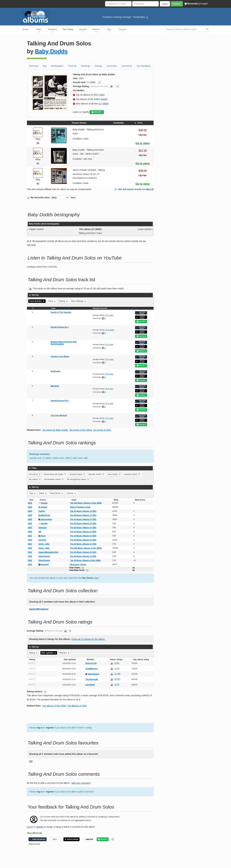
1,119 (117, 668)
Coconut (42, 540)
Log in (30, 827)
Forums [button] (123, 30)
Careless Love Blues (60, 356)
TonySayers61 (92, 679)
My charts (35, 479)
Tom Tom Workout (59, 415)
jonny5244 (90, 685)
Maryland (55, 386)
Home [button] (25, 29)
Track (52, 301)
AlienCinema (44, 556)
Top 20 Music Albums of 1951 (83, 552)
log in (40, 728)
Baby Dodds (51, 51)
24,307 (117, 679)
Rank (43, 493)
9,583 (117, 663)
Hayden (43, 503)
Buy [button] (109, 30)
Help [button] (39, 30)
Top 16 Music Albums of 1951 (83, 536)
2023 (30, 536)
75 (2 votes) (110, 330)
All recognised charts (78, 479)
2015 (30, 565)
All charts (35, 474)
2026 (30, 503)
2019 (30, 544)
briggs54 (43, 565)
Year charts (114, 474)
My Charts (88, 578)
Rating (64, 301)
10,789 (117, 674)
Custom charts (132, 474)
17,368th (104, 104)
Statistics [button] (53, 30)
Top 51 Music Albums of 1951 (83, 532)
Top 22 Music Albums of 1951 (83, 511)
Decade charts (96, 474)
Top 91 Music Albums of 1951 (83, 519)
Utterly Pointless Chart (80, 507)
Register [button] (177, 4)
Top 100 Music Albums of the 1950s (86, 503)
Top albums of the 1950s (54, 706)
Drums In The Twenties (61, 312)
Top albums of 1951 (77, 706)
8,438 (117, 685)
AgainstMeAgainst (39, 609)
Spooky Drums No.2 (60, 401)
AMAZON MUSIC (141, 313)
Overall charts (77, 474)
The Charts (68, 29)
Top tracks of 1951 (102, 430)
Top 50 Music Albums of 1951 (83, 540)
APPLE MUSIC (140, 317)
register (50, 728)
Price (138, 123)
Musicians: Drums (78, 565)
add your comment (81, 783)
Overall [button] (83, 30)
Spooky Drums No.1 (60, 327)
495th (104, 99)
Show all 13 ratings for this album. (89, 639)
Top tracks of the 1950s (81, 430)
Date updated (49, 653)
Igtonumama (45, 519)
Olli (40, 532)
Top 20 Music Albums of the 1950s (85, 560)
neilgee (43, 507)
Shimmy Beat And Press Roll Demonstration (64, 343)
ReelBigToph (44, 515)
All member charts (54, 479)
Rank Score (57, 493)
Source (72, 493)
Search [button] (96, 30)
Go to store (143, 143)
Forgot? (204, 4)
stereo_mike (44, 544)
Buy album (33, 833)
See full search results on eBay (135, 189)
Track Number (37, 301)
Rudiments (56, 371)
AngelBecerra (92, 669)
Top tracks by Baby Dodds (55, 430)
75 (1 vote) (109, 315)
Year (33, 493)
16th (102, 95)
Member (65, 653)
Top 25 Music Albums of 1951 (83, 524)
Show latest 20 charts (55, 474)
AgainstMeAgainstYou (48, 552)
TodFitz (42, 511)
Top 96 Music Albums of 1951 (83, 515)
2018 (30, 556)
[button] (100, 82)
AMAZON (88, 839)
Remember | (192, 4)
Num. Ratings (79, 301)
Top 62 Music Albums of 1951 (83, 528)
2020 (30, 540)
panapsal (42, 528)
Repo (42, 536)
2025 (30, 511)
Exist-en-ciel (91, 663)
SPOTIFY (97, 112)
